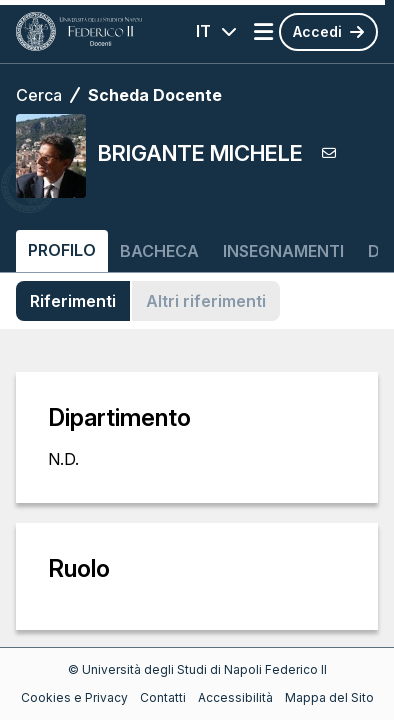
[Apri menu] (263, 32)
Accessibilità (235, 697)
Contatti (163, 697)
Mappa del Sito (329, 697)
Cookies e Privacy (74, 697)
